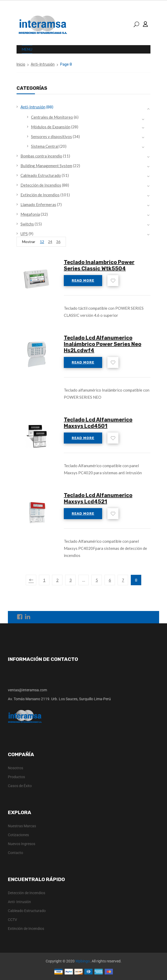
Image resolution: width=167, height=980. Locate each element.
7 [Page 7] (123, 580)
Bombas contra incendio (41, 156)
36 (58, 242)
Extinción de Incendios (40, 195)
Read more (83, 280)
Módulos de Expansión (51, 127)
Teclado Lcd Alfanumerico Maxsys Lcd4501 (98, 423)
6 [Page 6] (110, 580)
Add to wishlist (113, 281)
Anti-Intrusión (43, 64)
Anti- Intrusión (19, 902)
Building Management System (46, 166)
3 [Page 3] (71, 580)
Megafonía (30, 214)
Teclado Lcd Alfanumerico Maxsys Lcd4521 (98, 498)
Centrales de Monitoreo (52, 117)
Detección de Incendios (41, 185)
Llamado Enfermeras (38, 204)
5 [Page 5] (97, 580)
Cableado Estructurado (41, 175)
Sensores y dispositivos (51, 136)
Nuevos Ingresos (22, 844)
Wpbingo (83, 961)
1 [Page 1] (44, 580)
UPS (24, 234)
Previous (31, 580)
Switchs (27, 224)
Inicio (21, 64)
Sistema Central (45, 146)
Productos (16, 777)
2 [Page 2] (57, 580)
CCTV (12, 920)
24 (50, 242)
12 (42, 242)
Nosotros (15, 768)
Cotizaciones (18, 835)
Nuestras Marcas (22, 826)
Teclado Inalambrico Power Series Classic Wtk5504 (99, 265)
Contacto (15, 853)
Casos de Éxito (20, 786)
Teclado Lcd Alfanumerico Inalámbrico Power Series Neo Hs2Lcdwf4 (103, 344)
